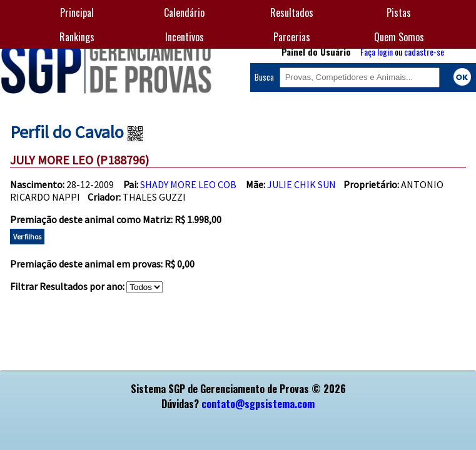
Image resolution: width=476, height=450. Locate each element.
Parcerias (292, 37)
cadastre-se (424, 52)
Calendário (184, 12)
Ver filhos (27, 237)
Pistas (399, 12)
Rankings (77, 37)
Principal (77, 12)
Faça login (377, 52)
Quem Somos (399, 37)
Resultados (292, 12)
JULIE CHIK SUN (301, 184)
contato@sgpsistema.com (258, 404)
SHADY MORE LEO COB (188, 184)
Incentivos (185, 37)
